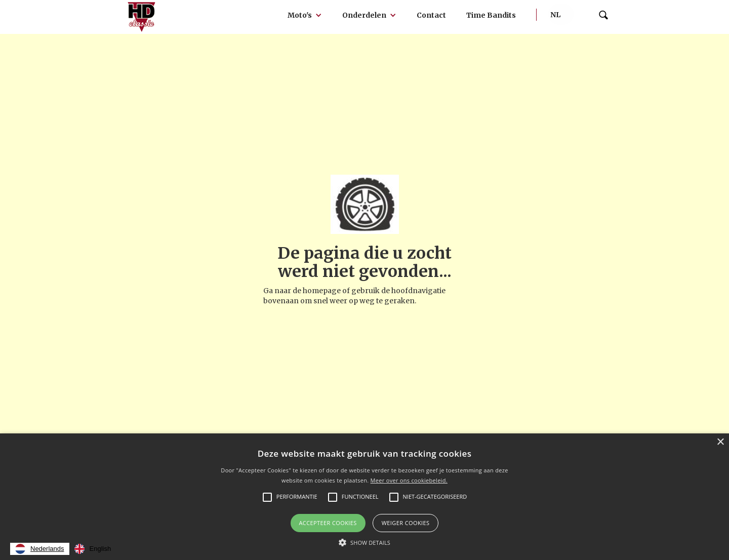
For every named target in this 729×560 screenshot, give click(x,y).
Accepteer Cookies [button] (328, 523)
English (93, 549)
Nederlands (40, 549)
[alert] (364, 497)
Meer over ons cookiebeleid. (409, 480)
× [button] (720, 442)
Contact (431, 15)
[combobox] (40, 549)
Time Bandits (491, 15)
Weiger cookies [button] (406, 523)
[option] (93, 549)
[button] (305, 15)
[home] (142, 17)
